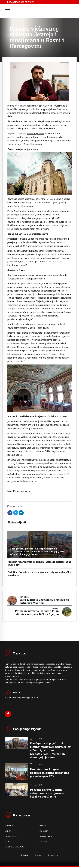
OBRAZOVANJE (46, 836)
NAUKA (8, 831)
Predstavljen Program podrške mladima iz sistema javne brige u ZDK (39, 563)
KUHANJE (44, 831)
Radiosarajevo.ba (35, 134)
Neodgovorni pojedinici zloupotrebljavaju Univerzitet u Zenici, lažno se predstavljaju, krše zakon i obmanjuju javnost (37, 551)
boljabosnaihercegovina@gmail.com (21, 698)
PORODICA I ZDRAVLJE (14, 847)
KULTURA (43, 842)
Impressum (53, 855)
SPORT (8, 842)
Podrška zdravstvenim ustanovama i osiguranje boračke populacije (39, 574)
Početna (25, 855)
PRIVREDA (9, 826)
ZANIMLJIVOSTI (11, 836)
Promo (38, 855)
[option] (39, 81)
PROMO (43, 826)
